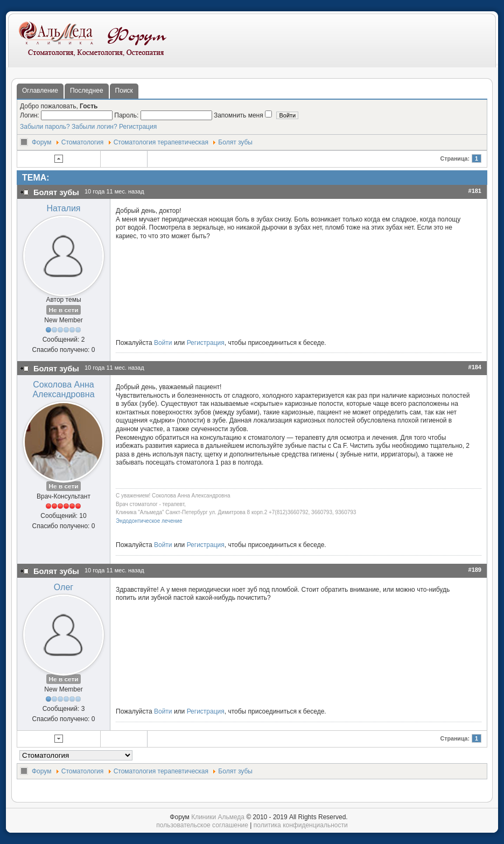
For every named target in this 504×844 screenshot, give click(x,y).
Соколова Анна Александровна (63, 389)
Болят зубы (235, 142)
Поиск (124, 91)
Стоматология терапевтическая (161, 142)
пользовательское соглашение (202, 825)
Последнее (87, 91)
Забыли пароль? (45, 127)
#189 (475, 570)
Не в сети (63, 310)
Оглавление (40, 91)
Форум (41, 142)
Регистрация (138, 127)
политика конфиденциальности (301, 825)
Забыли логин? (94, 127)
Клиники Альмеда (218, 817)
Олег (64, 587)
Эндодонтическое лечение (149, 521)
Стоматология (83, 142)
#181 (475, 191)
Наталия (63, 208)
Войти (163, 343)
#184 (475, 367)
